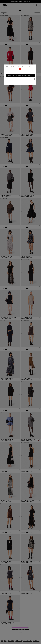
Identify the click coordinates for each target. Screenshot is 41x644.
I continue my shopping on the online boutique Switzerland (20, 79)
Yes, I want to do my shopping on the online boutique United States (20, 76)
